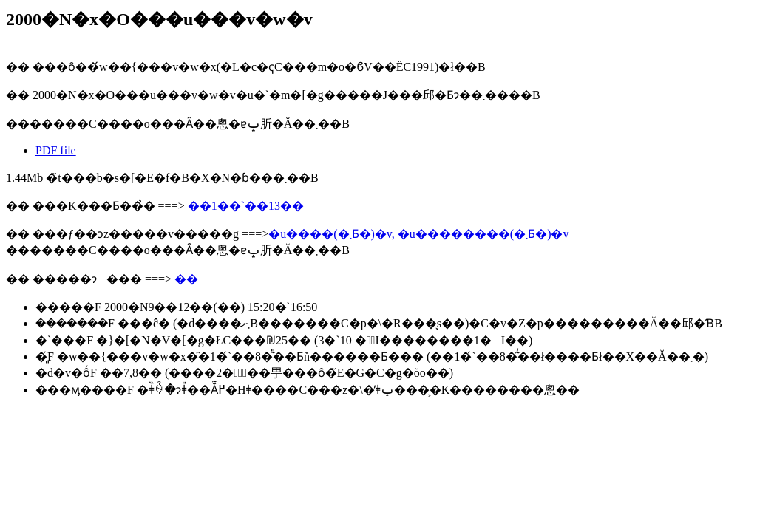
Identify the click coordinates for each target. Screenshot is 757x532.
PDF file (56, 150)
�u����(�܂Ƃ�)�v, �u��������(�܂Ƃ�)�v (418, 234)
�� (186, 279)
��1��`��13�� (246, 206)
